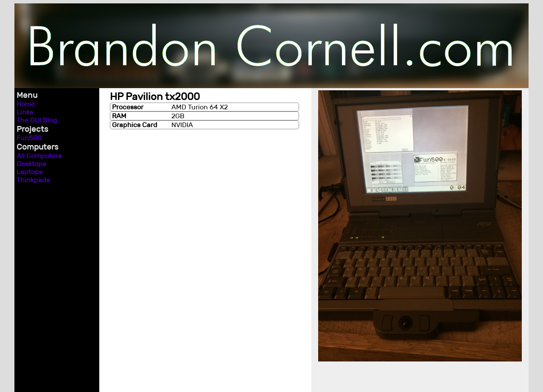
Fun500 (29, 138)
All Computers (39, 156)
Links (25, 112)
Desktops (31, 164)
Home (26, 104)
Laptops (29, 172)
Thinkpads (33, 180)
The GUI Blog (37, 120)
